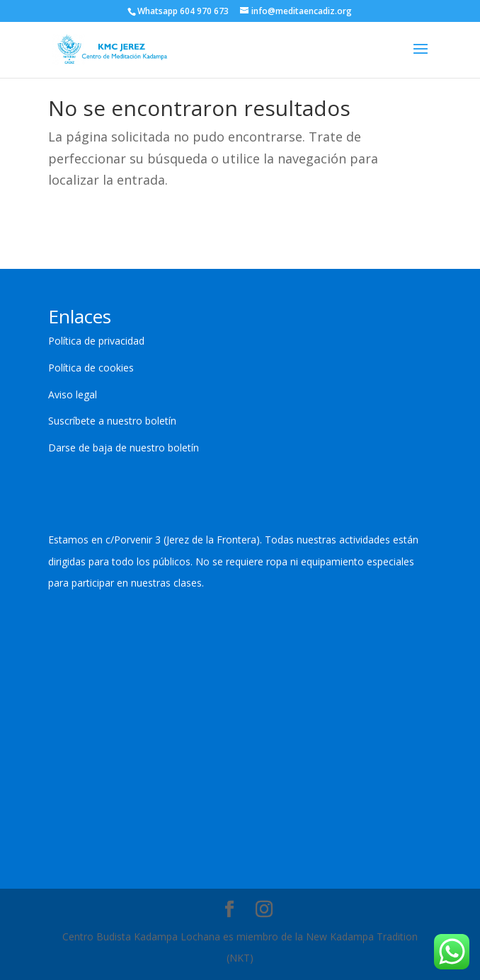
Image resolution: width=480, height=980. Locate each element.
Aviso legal (73, 394)
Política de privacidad (96, 341)
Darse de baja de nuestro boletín (124, 448)
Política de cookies (91, 368)
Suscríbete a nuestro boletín (112, 421)
